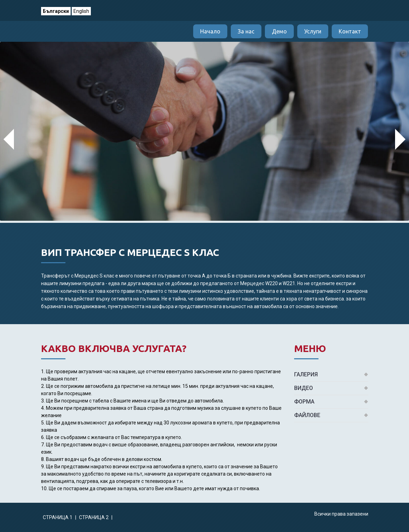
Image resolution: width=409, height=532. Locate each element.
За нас (246, 31)
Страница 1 (58, 517)
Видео (304, 388)
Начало (210, 31)
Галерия (306, 374)
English (81, 11)
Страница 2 (94, 517)
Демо (279, 31)
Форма (304, 402)
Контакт (350, 31)
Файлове (307, 415)
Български (56, 11)
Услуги (313, 31)
